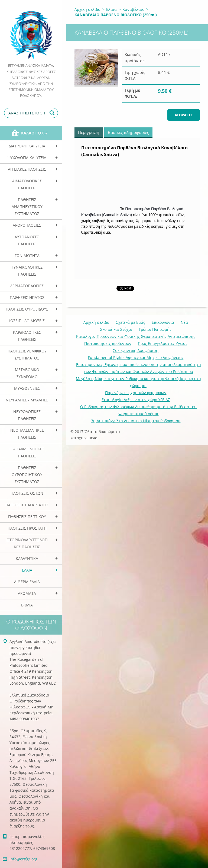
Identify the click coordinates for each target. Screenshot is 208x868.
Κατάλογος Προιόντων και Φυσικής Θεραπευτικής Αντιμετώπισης (136, 336)
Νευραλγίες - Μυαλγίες (27, 400)
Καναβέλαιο (133, 9)
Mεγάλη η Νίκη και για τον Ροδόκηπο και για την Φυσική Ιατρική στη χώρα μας (138, 382)
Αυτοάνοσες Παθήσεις (27, 240)
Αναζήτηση (53, 113)
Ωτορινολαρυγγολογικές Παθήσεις (27, 543)
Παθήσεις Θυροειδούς (27, 309)
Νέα (184, 322)
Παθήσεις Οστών (27, 493)
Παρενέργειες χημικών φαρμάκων (136, 393)
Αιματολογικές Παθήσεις (27, 184)
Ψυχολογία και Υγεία (27, 158)
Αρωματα (27, 593)
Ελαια (27, 570)
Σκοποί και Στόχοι (116, 329)
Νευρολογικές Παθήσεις (27, 415)
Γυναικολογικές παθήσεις (27, 271)
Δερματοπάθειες (27, 286)
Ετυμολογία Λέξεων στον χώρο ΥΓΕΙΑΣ (136, 400)
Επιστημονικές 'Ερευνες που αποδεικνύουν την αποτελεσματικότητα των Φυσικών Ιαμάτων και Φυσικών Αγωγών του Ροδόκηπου (139, 368)
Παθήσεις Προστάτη (27, 528)
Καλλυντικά (27, 558)
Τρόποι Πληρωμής (155, 329)
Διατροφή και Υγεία (27, 146)
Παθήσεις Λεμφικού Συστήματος (27, 354)
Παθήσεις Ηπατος (27, 297)
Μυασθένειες (27, 388)
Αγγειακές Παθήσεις (27, 169)
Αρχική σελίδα (87, 9)
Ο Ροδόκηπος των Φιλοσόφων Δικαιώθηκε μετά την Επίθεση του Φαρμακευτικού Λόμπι (138, 410)
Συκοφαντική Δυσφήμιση (136, 350)
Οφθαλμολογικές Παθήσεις (27, 452)
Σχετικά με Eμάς (131, 322)
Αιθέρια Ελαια (27, 582)
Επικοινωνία (163, 322)
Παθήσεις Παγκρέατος (27, 505)
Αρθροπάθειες (27, 225)
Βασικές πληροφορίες (128, 132)
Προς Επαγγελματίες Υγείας (163, 343)
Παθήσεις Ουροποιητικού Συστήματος (27, 475)
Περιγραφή (89, 132)
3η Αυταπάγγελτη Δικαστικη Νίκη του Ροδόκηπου (136, 421)
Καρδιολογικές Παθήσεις (27, 336)
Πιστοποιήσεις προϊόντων (108, 343)
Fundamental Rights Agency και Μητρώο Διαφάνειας (136, 357)
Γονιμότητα (27, 255)
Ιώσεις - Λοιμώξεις (27, 321)
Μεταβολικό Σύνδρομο (27, 373)
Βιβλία (27, 605)
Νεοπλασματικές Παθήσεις (27, 434)
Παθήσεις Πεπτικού (27, 516)
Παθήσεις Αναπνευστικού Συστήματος (27, 207)
